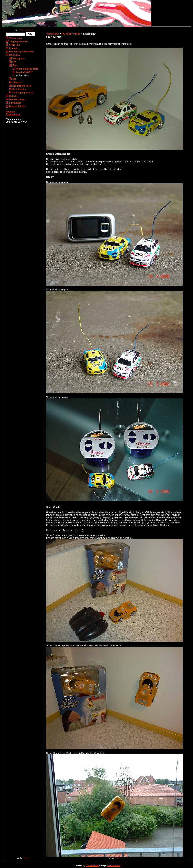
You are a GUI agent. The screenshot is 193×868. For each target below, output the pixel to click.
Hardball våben (17, 99)
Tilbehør (17, 82)
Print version (13, 114)
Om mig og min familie (21, 52)
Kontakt (13, 48)
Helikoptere (19, 58)
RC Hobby (15, 55)
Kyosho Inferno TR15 (27, 69)
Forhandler (15, 103)
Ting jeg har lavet (18, 41)
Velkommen (15, 38)
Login (9, 117)
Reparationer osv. (22, 86)
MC (14, 79)
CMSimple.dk (92, 865)
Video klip (14, 45)
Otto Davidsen (113, 865)
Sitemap (10, 112)
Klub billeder (19, 89)
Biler (15, 65)
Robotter (14, 96)
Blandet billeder (18, 106)
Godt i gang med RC (23, 93)
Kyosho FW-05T (24, 72)
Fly (14, 62)
